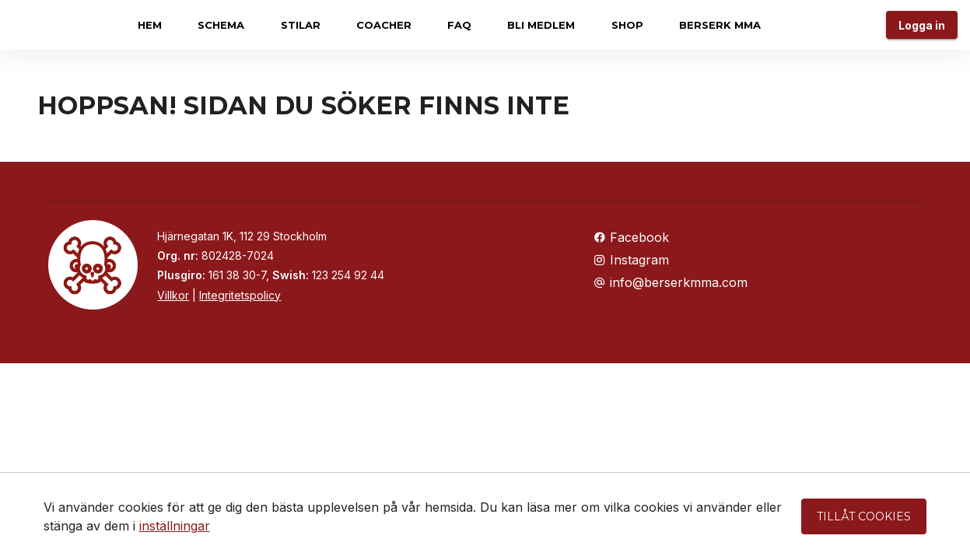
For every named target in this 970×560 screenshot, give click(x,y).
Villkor (173, 295)
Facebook (631, 237)
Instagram (631, 260)
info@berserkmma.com (671, 282)
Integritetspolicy (240, 295)
